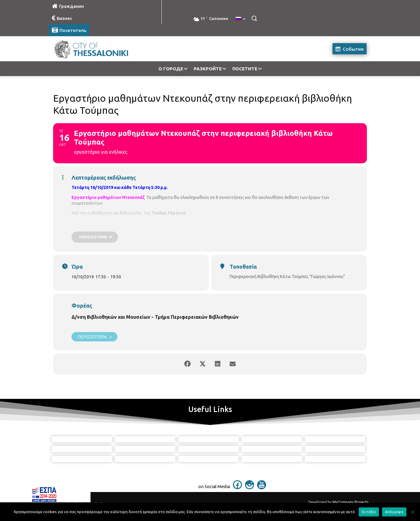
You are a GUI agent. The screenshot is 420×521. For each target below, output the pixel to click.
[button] (254, 18)
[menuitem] (240, 19)
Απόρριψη (394, 512)
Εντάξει (369, 512)
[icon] (237, 487)
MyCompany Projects (350, 502)
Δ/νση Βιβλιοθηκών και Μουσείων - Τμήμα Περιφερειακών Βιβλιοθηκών (155, 317)
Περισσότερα (94, 337)
